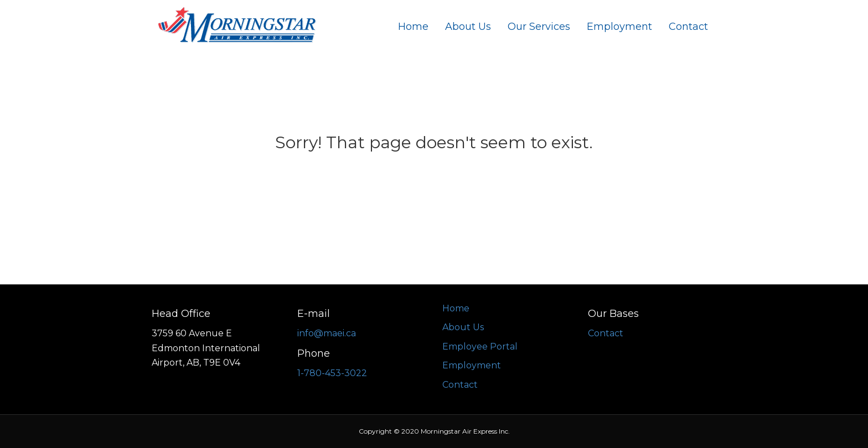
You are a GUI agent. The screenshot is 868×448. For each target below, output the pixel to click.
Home (413, 27)
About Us (468, 27)
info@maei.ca (327, 333)
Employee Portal (480, 347)
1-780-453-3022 (332, 373)
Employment (619, 27)
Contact (688, 27)
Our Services (539, 27)
